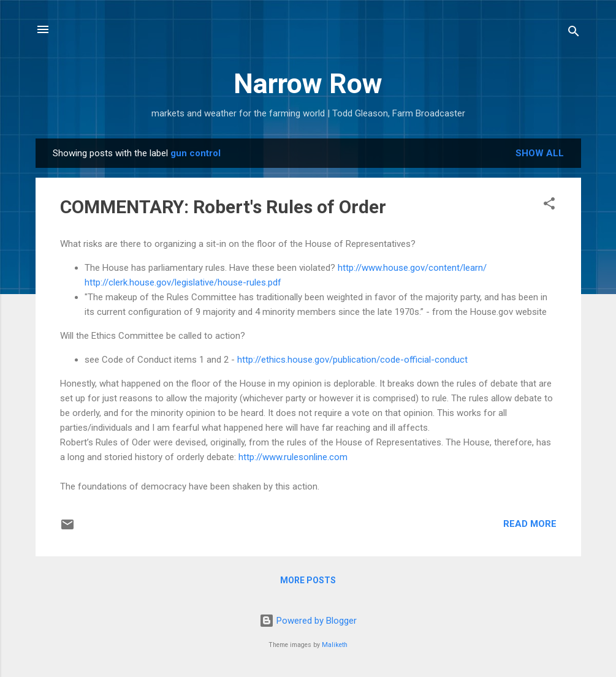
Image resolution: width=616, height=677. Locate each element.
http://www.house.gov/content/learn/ (412, 268)
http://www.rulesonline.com (293, 457)
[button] (549, 206)
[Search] (574, 33)
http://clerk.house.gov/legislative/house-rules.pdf (183, 282)
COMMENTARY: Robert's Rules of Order (223, 207)
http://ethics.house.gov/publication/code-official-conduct (352, 360)
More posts (308, 580)
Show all (540, 153)
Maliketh (335, 645)
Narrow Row (308, 84)
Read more (530, 524)
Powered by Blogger (308, 621)
